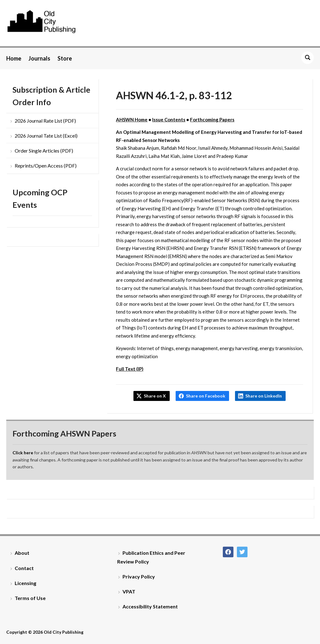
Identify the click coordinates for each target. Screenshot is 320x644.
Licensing (25, 583)
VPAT (129, 591)
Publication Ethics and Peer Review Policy (151, 557)
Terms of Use (30, 598)
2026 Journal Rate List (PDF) (45, 121)
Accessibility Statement (150, 606)
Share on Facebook (206, 396)
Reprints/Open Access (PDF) (46, 166)
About (22, 553)
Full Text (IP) (130, 369)
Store (65, 58)
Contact (24, 568)
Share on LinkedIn (264, 396)
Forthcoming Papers (212, 120)
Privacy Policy (139, 576)
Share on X (155, 396)
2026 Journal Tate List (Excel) (46, 136)
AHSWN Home (132, 120)
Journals (39, 58)
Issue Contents (169, 120)
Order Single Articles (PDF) (44, 151)
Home (14, 58)
